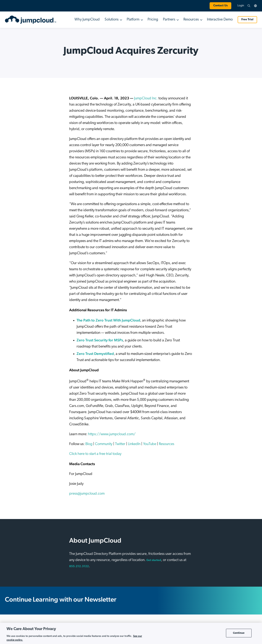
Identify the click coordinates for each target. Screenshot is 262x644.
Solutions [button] (112, 20)
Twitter (120, 444)
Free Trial (247, 20)
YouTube (150, 444)
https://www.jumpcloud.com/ (112, 434)
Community (104, 444)
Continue (239, 633)
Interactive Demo (220, 20)
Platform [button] (133, 20)
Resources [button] (191, 20)
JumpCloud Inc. (146, 98)
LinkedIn (134, 444)
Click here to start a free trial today (95, 454)
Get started (154, 560)
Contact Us (220, 6)
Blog (89, 444)
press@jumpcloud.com (87, 494)
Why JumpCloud (87, 20)
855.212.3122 (79, 566)
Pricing (153, 20)
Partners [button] (169, 20)
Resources (167, 444)
